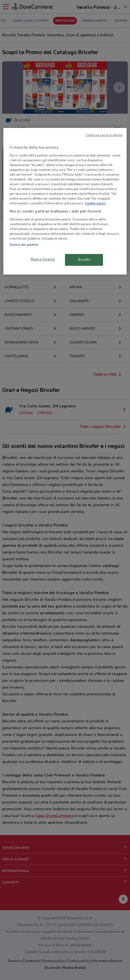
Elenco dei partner (24, 245)
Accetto (84, 260)
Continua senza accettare (104, 135)
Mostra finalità (43, 260)
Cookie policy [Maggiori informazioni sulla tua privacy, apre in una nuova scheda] (95, 204)
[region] (65, 201)
